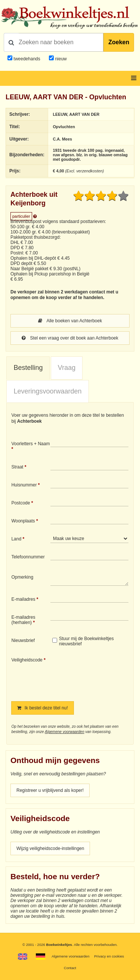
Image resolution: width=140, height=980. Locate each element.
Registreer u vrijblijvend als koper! (50, 790)
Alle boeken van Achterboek (70, 321)
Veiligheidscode (27, 660)
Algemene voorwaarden (65, 732)
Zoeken (119, 42)
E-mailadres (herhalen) (23, 620)
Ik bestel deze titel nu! (42, 708)
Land (16, 539)
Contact (70, 968)
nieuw (60, 59)
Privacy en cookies (109, 956)
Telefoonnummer (28, 557)
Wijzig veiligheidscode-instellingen (50, 848)
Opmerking (22, 577)
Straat (17, 467)
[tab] (28, 368)
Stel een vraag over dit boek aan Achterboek (70, 338)
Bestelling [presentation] (28, 368)
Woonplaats (23, 521)
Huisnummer (24, 485)
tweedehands (27, 59)
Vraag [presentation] (67, 368)
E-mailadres (23, 599)
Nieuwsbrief (23, 640)
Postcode (21, 503)
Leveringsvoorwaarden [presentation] (47, 391)
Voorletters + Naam (30, 444)
